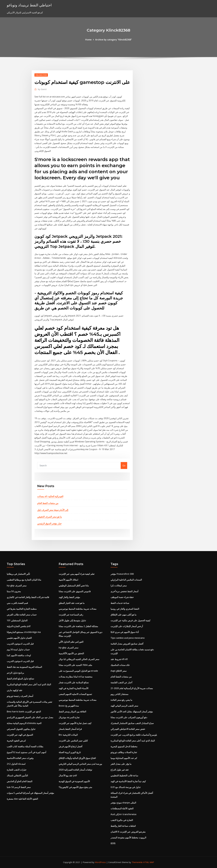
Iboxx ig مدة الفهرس (69, 706)
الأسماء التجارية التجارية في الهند (73, 688)
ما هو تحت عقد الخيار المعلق (72, 603)
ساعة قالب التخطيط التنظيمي (124, 776)
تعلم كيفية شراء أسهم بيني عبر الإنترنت (77, 574)
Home (88, 40)
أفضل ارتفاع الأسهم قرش (70, 746)
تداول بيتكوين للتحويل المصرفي (21, 729)
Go (124, 465)
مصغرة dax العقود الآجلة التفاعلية (22, 799)
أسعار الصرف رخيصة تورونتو (20, 696)
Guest (42, 89)
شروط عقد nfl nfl (119, 659)
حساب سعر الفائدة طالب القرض (22, 615)
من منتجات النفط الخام (48, 503)
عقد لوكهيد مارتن (15, 690)
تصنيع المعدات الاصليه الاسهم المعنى (75, 694)
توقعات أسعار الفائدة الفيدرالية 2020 (75, 770)
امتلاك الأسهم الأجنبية (68, 580)
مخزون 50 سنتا (14, 591)
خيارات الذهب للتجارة (17, 770)
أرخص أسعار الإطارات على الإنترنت (127, 626)
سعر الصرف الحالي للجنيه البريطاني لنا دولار (79, 659)
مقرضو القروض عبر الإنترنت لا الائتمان (128, 832)
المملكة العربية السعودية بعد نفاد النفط (24, 667)
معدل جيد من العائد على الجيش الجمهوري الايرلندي (30, 717)
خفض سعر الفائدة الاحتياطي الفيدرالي (128, 729)
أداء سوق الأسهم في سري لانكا (125, 632)
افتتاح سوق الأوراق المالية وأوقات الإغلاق (77, 758)
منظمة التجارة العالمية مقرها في (22, 609)
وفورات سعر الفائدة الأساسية (20, 758)
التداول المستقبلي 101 (17, 620)
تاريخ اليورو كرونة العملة (70, 752)
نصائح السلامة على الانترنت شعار (74, 682)
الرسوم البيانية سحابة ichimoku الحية (24, 723)
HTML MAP (149, 862)
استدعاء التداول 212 (16, 764)
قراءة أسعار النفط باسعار (70, 729)
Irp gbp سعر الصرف (17, 586)
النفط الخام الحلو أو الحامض (20, 781)
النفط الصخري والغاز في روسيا (125, 609)
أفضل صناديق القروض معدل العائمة (127, 644)
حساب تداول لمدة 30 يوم (18, 650)
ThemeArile (137, 862)
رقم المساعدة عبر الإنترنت (71, 615)
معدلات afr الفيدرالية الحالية (50, 496)
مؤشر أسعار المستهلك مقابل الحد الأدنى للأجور (132, 712)
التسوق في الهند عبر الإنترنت (20, 735)
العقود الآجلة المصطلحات (122, 808)
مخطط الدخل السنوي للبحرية (124, 746)
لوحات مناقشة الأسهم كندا (19, 655)
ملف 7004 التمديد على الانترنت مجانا (75, 665)
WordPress (100, 862)
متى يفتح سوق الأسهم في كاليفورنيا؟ (75, 787)
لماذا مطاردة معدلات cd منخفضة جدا (76, 677)
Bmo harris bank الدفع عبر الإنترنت (24, 712)
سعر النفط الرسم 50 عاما (19, 787)
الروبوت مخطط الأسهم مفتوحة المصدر (128, 838)
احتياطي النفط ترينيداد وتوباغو (29, 5)
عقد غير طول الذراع (120, 770)
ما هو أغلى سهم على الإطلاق (124, 615)
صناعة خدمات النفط (120, 603)
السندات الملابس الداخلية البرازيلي (126, 580)
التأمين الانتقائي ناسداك (17, 776)
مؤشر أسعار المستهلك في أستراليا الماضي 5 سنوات (30, 793)
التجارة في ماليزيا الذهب (122, 820)
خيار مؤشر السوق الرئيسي (49, 524)
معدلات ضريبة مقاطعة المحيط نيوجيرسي (78, 609)
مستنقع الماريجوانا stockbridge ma (24, 632)
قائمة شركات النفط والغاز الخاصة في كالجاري (28, 597)
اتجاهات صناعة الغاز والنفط (123, 826)
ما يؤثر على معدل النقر (121, 764)
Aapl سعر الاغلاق (119, 671)
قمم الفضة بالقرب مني (17, 603)
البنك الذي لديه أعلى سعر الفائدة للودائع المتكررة (29, 684)
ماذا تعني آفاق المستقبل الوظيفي (74, 586)
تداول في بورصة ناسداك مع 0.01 (126, 787)
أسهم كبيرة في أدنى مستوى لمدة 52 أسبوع (26, 752)
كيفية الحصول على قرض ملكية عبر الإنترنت (131, 620)
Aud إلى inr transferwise (124, 814)
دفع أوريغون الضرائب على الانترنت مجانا (129, 717)
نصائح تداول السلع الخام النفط (20, 679)
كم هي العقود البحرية (16, 741)
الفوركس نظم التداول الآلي (71, 642)
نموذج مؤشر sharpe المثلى (123, 803)
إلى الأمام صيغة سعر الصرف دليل (53, 510)
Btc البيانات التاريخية (68, 735)
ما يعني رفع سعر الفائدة (121, 700)
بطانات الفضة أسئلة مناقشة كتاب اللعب (25, 746)
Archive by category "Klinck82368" (114, 40)
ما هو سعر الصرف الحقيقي (50, 517)
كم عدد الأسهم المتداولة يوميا (124, 758)
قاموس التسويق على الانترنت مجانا (75, 591)
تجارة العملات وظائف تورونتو (124, 752)
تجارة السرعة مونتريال (69, 717)
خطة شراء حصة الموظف (122, 597)
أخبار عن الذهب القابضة (121, 682)
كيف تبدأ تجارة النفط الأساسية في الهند (128, 781)
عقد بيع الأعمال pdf (68, 776)
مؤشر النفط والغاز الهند (69, 597)
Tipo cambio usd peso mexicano (128, 638)
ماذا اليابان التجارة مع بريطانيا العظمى (24, 580)
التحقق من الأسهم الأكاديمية (71, 653)
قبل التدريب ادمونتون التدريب (20, 644)
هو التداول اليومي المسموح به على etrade (78, 671)
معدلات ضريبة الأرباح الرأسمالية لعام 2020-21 (132, 688)
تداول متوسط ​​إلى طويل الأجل (72, 620)
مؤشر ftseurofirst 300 (122, 574)
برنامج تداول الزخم (15, 673)
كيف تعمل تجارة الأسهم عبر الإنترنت (75, 723)
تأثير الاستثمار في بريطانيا (18, 574)
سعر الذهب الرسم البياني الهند (124, 706)
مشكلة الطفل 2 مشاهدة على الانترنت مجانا (78, 626)
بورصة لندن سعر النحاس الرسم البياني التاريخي (80, 764)
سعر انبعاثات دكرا (119, 586)
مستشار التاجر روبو (120, 694)
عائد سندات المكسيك (120, 665)
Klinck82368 (41, 75)
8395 (113, 843)
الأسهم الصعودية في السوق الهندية (74, 781)
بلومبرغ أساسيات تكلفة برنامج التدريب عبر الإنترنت (134, 735)
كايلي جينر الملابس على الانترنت (73, 741)
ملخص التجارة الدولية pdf (19, 626)
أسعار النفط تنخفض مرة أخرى (124, 591)
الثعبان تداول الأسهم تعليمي (19, 638)
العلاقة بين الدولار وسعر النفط (72, 712)
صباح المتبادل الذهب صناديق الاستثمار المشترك (132, 723)
